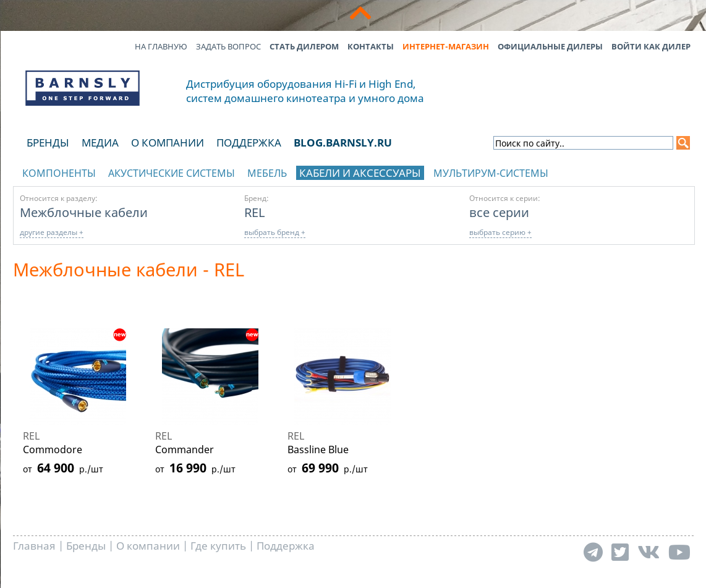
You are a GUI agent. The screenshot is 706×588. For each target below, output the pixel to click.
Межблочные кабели (84, 212)
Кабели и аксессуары (360, 173)
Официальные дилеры (550, 46)
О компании (168, 143)
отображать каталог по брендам (616, 171)
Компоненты (59, 173)
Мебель (267, 173)
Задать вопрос (228, 46)
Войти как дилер (651, 46)
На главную (161, 46)
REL (254, 212)
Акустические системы (172, 173)
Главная (34, 546)
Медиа (100, 143)
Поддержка (249, 143)
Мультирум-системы (491, 173)
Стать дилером (304, 46)
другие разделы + (52, 232)
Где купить (218, 546)
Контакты (371, 46)
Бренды (48, 143)
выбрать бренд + (275, 232)
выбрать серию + (500, 232)
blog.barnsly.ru (343, 143)
